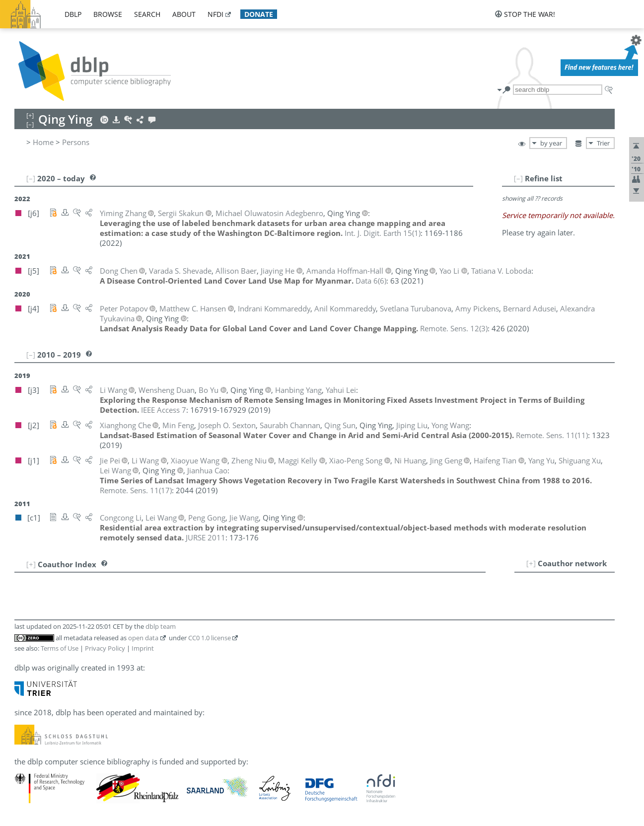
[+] (531, 563)
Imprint (143, 648)
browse (108, 14)
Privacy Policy (105, 648)
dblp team (161, 626)
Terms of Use (60, 648)
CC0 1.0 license (210, 638)
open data (143, 638)
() (383, 233)
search (147, 14)
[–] (518, 178)
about (184, 14)
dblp (73, 14)
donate (259, 14)
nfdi (215, 14)
